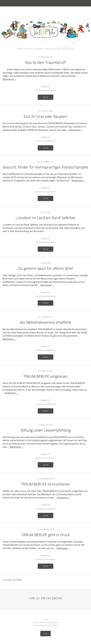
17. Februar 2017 (45, 57)
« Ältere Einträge (12, 580)
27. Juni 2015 (45, 212)
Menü (46, 3)
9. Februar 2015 (45, 371)
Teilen (45, 97)
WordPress (53, 623)
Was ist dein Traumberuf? (45, 62)
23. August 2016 (45, 111)
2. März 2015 (45, 263)
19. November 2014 (46, 529)
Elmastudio (52, 625)
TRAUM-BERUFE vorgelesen (46, 376)
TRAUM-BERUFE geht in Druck (45, 535)
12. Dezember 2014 (46, 479)
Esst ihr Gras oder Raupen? (46, 116)
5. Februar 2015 (45, 425)
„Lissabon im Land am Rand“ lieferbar (45, 218)
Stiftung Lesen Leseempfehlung (46, 430)
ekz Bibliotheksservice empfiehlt (45, 322)
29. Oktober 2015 (46, 162)
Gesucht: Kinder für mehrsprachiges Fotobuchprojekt (45, 167)
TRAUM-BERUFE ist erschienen (45, 484)
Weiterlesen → (10, 79)
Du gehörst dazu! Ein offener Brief (46, 268)
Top (45, 634)
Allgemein (46, 86)
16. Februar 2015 (45, 317)
